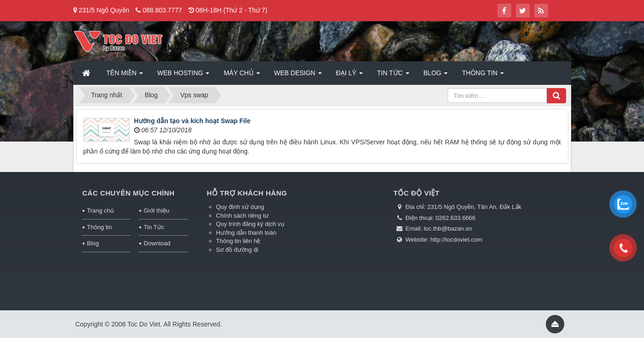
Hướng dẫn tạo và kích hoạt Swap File (192, 121)
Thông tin (100, 227)
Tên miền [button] (125, 76)
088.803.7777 (162, 10)
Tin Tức (154, 227)
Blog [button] (436, 76)
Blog (93, 243)
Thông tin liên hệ (238, 241)
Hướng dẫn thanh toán (246, 233)
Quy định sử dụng (240, 207)
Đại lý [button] (349, 76)
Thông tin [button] (483, 76)
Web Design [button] (298, 76)
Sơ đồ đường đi (237, 250)
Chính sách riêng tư (243, 216)
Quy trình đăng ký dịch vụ (250, 224)
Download (157, 243)
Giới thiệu (157, 211)
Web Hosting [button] (183, 76)
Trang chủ (101, 211)
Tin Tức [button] (393, 76)
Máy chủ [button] (242, 76)
